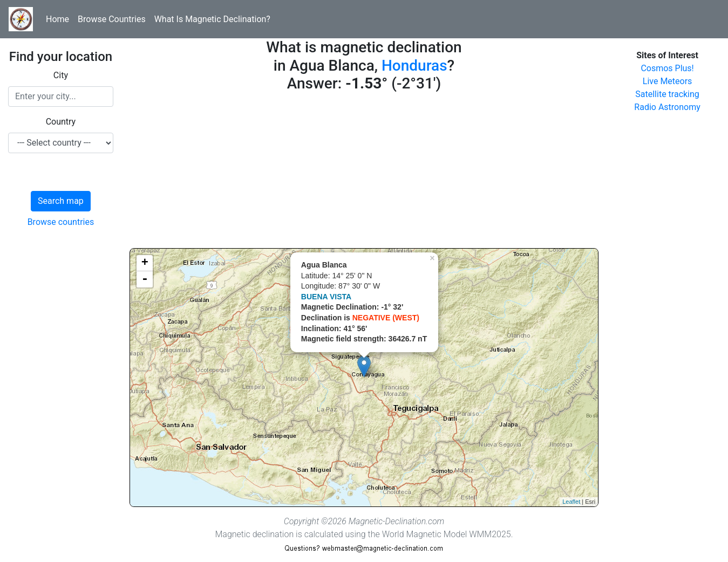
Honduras (414, 66)
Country (61, 122)
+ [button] (145, 263)
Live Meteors (668, 81)
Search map (61, 201)
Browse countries (61, 222)
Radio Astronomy (667, 107)
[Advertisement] (364, 173)
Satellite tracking (667, 94)
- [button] (145, 279)
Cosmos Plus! (667, 68)
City (61, 75)
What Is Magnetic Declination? (212, 19)
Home (57, 19)
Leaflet (571, 502)
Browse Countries (112, 19)
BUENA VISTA (326, 297)
